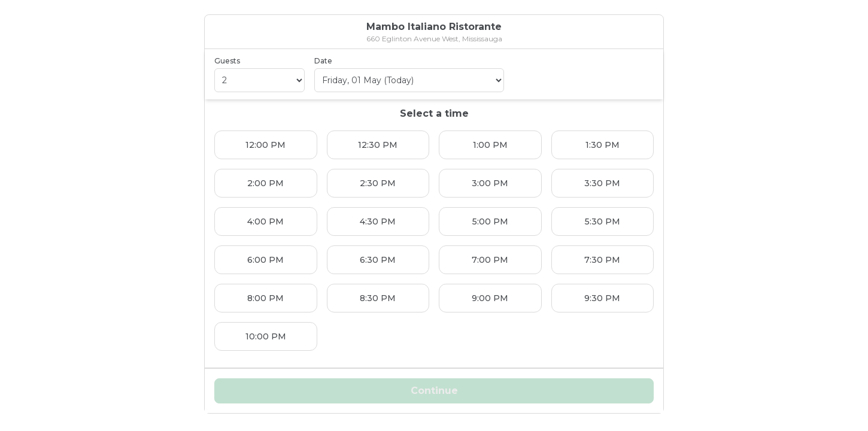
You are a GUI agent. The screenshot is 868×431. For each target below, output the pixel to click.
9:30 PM (602, 298)
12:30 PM (378, 145)
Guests (227, 61)
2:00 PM (265, 183)
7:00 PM (490, 260)
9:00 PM (490, 298)
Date (323, 61)
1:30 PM (603, 145)
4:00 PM (265, 221)
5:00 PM (490, 221)
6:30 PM (378, 260)
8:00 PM (265, 298)
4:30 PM (378, 221)
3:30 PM (602, 183)
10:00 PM (266, 336)
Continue (434, 391)
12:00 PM (265, 145)
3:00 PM (490, 183)
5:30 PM (603, 221)
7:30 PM (602, 260)
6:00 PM (265, 260)
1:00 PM (490, 145)
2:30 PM (378, 183)
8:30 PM (378, 298)
